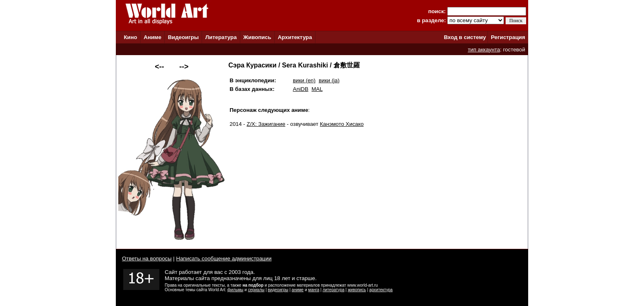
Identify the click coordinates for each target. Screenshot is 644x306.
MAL (317, 89)
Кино (130, 37)
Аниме (153, 37)
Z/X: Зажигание (266, 124)
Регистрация (508, 37)
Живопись (257, 37)
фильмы (236, 290)
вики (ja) (329, 80)
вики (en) (304, 80)
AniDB (301, 89)
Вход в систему (465, 37)
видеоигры (278, 290)
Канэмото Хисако (342, 124)
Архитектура (295, 37)
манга (314, 290)
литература (333, 290)
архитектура (381, 290)
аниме (298, 290)
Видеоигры (183, 37)
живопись (357, 290)
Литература (221, 37)
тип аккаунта (484, 50)
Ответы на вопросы (147, 258)
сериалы (256, 290)
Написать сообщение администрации (224, 258)
